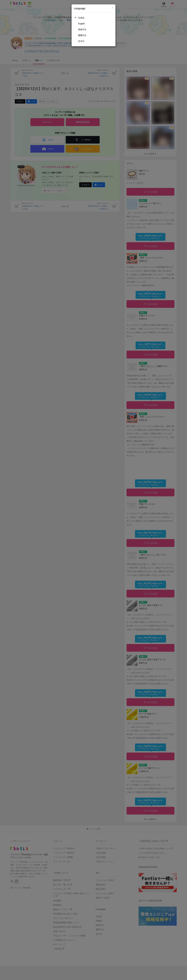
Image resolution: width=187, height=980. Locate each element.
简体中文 (82, 29)
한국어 (81, 41)
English (81, 24)
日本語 (81, 18)
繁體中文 (82, 35)
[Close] (112, 8)
